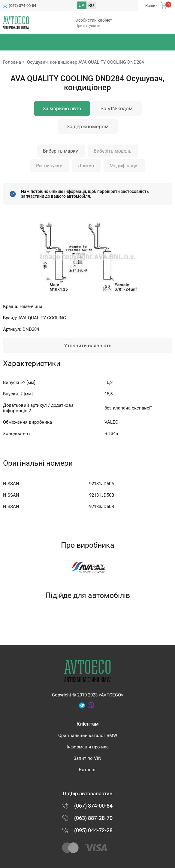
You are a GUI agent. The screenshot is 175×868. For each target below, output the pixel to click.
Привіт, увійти (88, 25)
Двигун (86, 166)
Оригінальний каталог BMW (88, 736)
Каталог (87, 770)
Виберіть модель (113, 151)
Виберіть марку (60, 151)
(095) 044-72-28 (93, 830)
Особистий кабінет (94, 20)
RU (91, 5)
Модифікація (124, 166)
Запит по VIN (87, 758)
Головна (12, 62)
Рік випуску (49, 166)
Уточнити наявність (88, 346)
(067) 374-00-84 (22, 6)
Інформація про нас (88, 747)
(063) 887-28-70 (93, 818)
